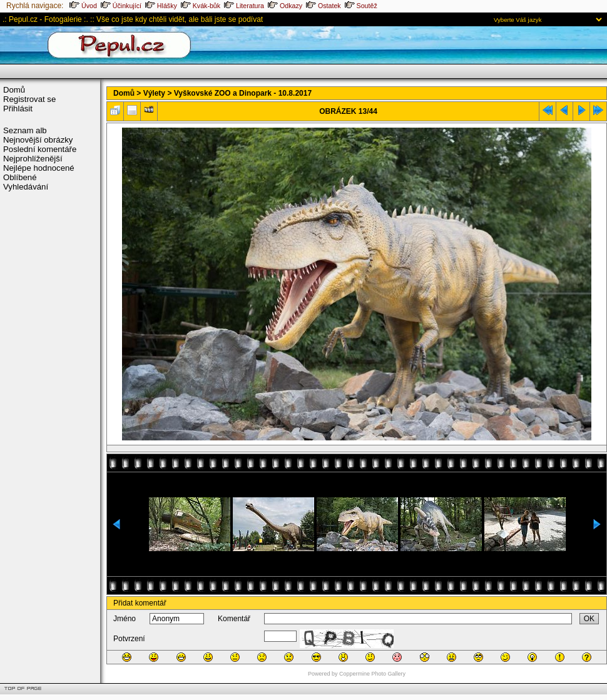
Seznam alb (25, 130)
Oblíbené (20, 177)
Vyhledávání (26, 187)
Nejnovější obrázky (38, 140)
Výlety (154, 93)
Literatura (244, 6)
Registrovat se (29, 99)
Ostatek (324, 6)
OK (589, 619)
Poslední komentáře (40, 149)
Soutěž (361, 6)
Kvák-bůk (201, 6)
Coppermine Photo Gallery (372, 674)
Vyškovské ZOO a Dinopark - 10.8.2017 (243, 93)
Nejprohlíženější (33, 159)
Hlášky (161, 6)
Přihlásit (18, 109)
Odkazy (285, 6)
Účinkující (121, 6)
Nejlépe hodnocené (39, 168)
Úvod (83, 6)
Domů (14, 90)
